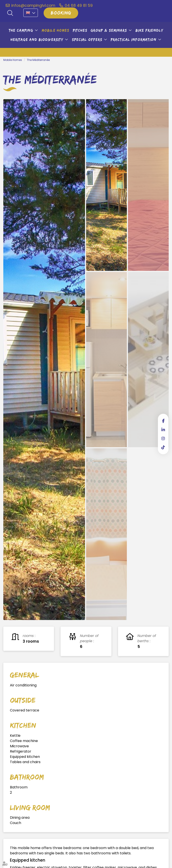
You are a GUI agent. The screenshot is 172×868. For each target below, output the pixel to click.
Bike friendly (149, 30)
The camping (21, 30)
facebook (163, 421)
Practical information (133, 40)
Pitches (80, 30)
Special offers (87, 40)
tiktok (163, 447)
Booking (61, 13)
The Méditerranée (38, 60)
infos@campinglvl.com (33, 5)
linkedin (163, 430)
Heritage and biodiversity (37, 40)
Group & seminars (109, 30)
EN (31, 13)
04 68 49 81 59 (79, 5)
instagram (163, 438)
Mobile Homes (55, 30)
